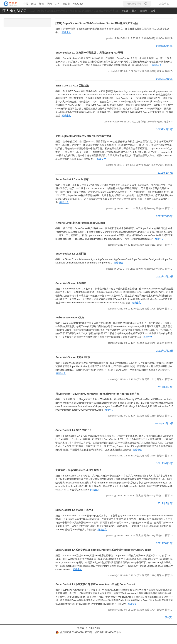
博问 (49, 4)
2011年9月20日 (165, 463)
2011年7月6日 (165, 503)
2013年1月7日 (165, 173)
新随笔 (144, 11)
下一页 (168, 617)
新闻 (41, 4)
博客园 (125, 11)
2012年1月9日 (165, 387)
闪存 (57, 4)
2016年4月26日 (165, 79)
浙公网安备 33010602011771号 (74, 632)
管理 (153, 11)
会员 (26, 4)
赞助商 (66, 4)
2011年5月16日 (165, 543)
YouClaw (78, 4)
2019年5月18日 (165, 46)
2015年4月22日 (165, 129)
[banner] (11, 4)
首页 (134, 11)
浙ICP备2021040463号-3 (108, 632)
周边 (34, 4)
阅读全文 (66, 32)
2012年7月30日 (165, 216)
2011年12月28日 (164, 423)
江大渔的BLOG (14, 11)
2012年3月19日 (165, 277)
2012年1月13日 (165, 351)
